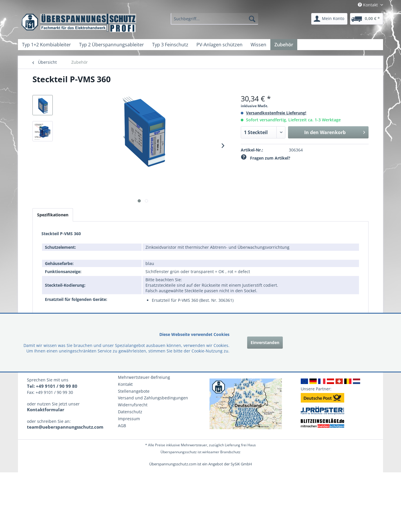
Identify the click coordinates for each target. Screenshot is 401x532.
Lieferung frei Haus (240, 445)
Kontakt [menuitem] (368, 5)
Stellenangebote (134, 391)
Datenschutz (130, 412)
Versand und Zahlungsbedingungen (153, 398)
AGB (122, 426)
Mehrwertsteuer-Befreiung (144, 377)
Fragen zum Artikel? (266, 158)
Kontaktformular (46, 409)
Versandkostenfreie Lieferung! (276, 113)
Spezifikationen (53, 215)
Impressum (129, 419)
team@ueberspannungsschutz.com (65, 427)
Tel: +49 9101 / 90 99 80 (52, 386)
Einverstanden (265, 342)
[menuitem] (214, 19)
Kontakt (125, 384)
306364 (296, 150)
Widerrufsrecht (133, 405)
